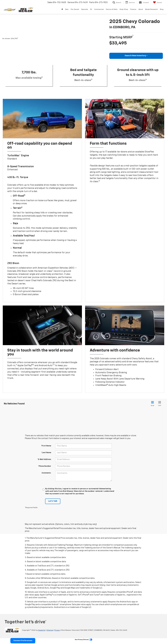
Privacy (57, 630)
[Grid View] (152, 404)
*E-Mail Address (44, 459)
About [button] (141, 9)
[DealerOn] (13, 630)
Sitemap (50, 630)
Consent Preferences (22, 641)
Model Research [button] (151, 9)
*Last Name (46, 453)
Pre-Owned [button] (75, 9)
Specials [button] (85, 9)
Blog (162, 9)
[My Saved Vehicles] (157, 2)
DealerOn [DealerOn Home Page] (42, 630)
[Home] (62, 9)
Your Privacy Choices (83, 640)
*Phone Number (45, 466)
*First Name (46, 446)
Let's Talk (53, 501)
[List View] (160, 404)
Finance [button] (133, 9)
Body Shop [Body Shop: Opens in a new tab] (124, 9)
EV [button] (91, 9)
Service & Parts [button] (112, 9)
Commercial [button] (99, 9)
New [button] (67, 9)
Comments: (46, 473)
